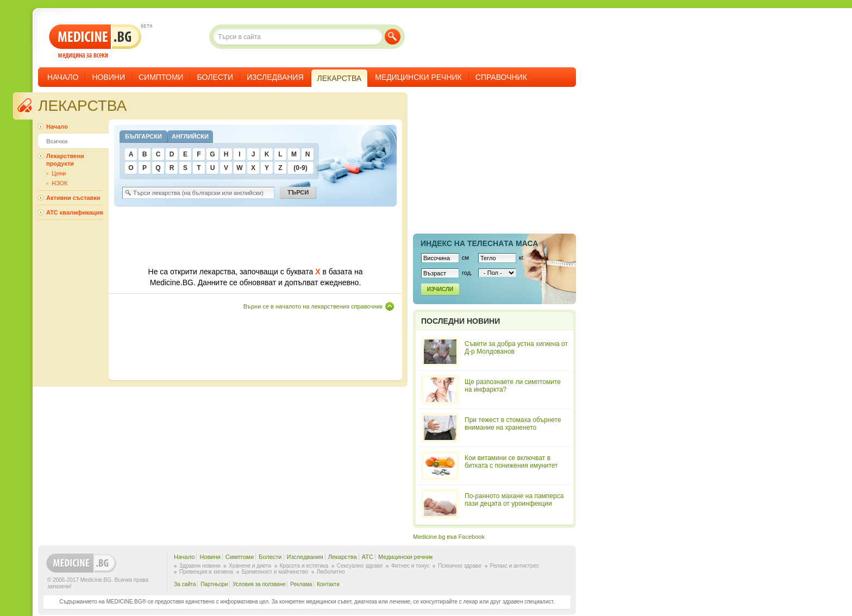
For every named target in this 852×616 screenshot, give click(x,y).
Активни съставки (73, 198)
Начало (63, 77)
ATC (368, 557)
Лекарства (343, 557)
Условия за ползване (259, 584)
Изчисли (440, 289)
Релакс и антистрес (515, 566)
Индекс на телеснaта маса (479, 243)
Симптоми (161, 77)
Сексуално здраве (360, 566)
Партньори (214, 584)
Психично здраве (460, 566)
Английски (190, 136)
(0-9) (300, 168)
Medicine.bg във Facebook (449, 537)
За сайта (185, 584)
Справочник (501, 77)
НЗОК (59, 183)
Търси (393, 37)
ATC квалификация (75, 212)
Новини (108, 77)
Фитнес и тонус (410, 566)
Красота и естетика (304, 566)
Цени (59, 173)
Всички (57, 141)
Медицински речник (418, 77)
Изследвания (275, 77)
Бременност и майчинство (275, 572)
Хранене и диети (250, 566)
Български (143, 136)
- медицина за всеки (95, 42)
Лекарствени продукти (65, 160)
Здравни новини (200, 566)
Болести (215, 77)
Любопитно (331, 572)
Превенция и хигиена (206, 572)
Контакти (328, 584)
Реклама (301, 584)
